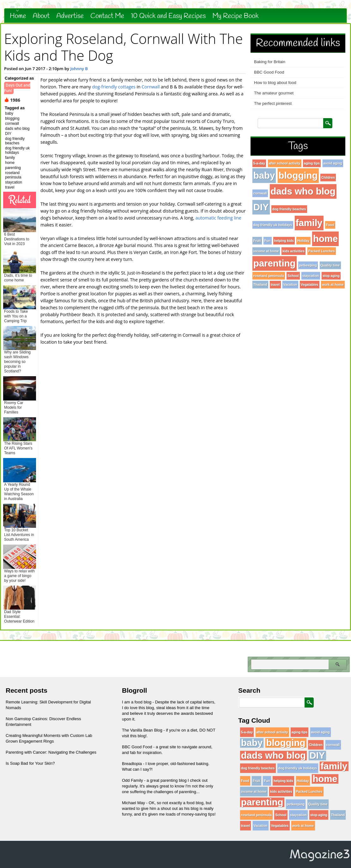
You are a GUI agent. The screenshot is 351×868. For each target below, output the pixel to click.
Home (18, 16)
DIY (8, 134)
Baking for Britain (270, 62)
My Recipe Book (235, 16)
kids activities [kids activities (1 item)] (294, 251)
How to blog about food (275, 83)
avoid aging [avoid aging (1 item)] (333, 163)
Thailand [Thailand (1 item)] (260, 285)
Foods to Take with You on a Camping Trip (16, 316)
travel (10, 187)
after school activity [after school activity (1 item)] (285, 163)
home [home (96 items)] (325, 239)
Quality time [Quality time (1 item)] (330, 265)
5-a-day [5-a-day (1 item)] (259, 163)
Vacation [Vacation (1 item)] (290, 285)
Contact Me (107, 16)
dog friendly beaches (15, 141)
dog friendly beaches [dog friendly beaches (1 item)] (289, 209)
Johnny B (79, 69)
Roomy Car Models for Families (14, 407)
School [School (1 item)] (293, 276)
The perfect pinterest (273, 103)
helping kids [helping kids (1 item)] (284, 241)
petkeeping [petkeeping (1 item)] (308, 265)
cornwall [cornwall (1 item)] (260, 193)
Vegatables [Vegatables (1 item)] (310, 285)
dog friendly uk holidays (17, 150)
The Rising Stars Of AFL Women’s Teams (18, 448)
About (41, 16)
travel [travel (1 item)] (275, 285)
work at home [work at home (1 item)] (333, 285)
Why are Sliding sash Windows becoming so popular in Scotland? (17, 362)
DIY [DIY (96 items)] (261, 207)
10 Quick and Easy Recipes (168, 16)
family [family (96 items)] (309, 223)
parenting (13, 168)
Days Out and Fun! (17, 88)
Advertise (70, 16)
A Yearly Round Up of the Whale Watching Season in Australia (19, 492)
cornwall (12, 124)
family (10, 158)
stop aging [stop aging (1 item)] (331, 276)
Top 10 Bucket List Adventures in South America (19, 535)
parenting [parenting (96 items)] (275, 263)
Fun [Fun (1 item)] (268, 241)
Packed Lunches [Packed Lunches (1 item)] (322, 251)
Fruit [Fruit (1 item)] (257, 241)
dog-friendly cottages (114, 87)
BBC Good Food (269, 72)
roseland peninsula (13, 175)
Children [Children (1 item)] (328, 178)
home (10, 163)
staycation (14, 182)
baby (9, 113)
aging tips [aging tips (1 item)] (312, 163)
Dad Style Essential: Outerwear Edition (19, 617)
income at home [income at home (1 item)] (266, 251)
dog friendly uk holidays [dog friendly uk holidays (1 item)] (273, 225)
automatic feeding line (218, 218)
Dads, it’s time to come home (18, 278)
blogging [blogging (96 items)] (298, 175)
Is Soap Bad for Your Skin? (30, 763)
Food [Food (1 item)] (330, 225)
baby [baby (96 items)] (264, 175)
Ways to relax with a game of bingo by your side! (19, 576)
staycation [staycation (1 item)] (311, 276)
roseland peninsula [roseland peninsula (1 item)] (269, 276)
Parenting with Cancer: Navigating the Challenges (51, 752)
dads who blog (17, 129)
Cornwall (151, 87)
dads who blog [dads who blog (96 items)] (303, 191)
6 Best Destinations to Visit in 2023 (17, 239)
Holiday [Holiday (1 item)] (303, 241)
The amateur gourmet (274, 93)
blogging (12, 118)
